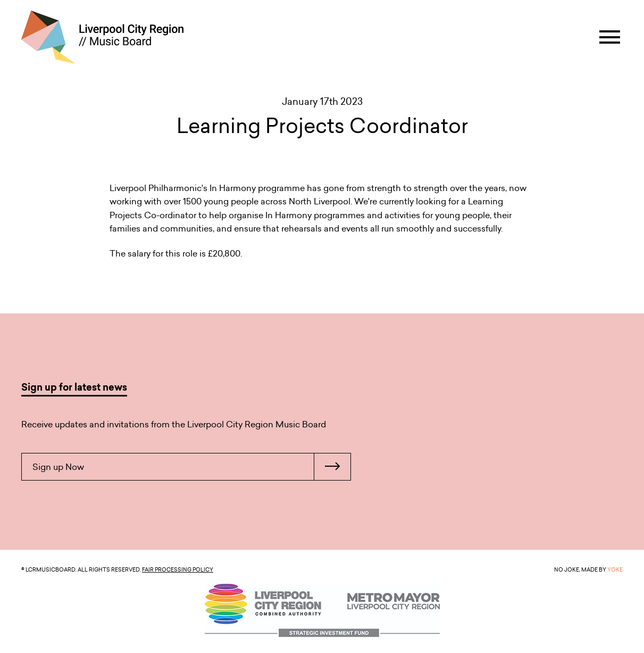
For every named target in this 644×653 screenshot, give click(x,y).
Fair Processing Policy (178, 569)
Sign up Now (191, 467)
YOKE (615, 569)
